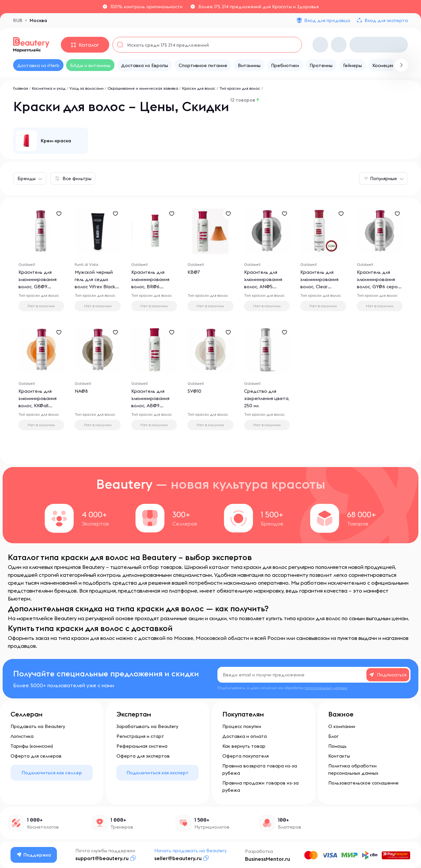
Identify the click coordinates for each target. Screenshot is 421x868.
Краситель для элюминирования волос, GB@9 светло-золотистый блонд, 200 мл (40, 287)
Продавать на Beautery (38, 726)
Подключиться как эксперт (158, 773)
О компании (342, 726)
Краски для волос (199, 88)
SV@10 (194, 391)
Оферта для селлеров (36, 756)
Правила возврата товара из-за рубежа (260, 769)
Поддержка (34, 855)
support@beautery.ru (102, 858)
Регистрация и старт (140, 736)
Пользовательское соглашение (363, 783)
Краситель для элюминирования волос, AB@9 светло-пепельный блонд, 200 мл (152, 406)
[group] (51, 141)
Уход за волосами (87, 88)
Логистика (22, 736)
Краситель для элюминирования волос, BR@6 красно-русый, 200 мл (152, 287)
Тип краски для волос (240, 88)
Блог (333, 736)
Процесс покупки (242, 726)
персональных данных (326, 688)
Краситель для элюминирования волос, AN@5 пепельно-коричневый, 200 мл (266, 287)
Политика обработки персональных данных (353, 769)
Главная (21, 88)
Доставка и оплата (245, 736)
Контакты (339, 756)
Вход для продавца (327, 20)
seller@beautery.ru (178, 858)
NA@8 (81, 391)
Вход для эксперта (386, 20)
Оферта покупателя (246, 756)
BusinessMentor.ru (268, 859)
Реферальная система (142, 746)
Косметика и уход (49, 88)
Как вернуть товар (244, 746)
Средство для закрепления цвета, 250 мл (267, 398)
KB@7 (194, 272)
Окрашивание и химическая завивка (143, 88)
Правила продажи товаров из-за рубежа (260, 786)
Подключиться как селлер (52, 773)
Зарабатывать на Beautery (147, 726)
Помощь (337, 746)
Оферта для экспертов (143, 756)
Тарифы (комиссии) (32, 746)
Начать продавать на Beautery (190, 851)
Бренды (26, 178)
